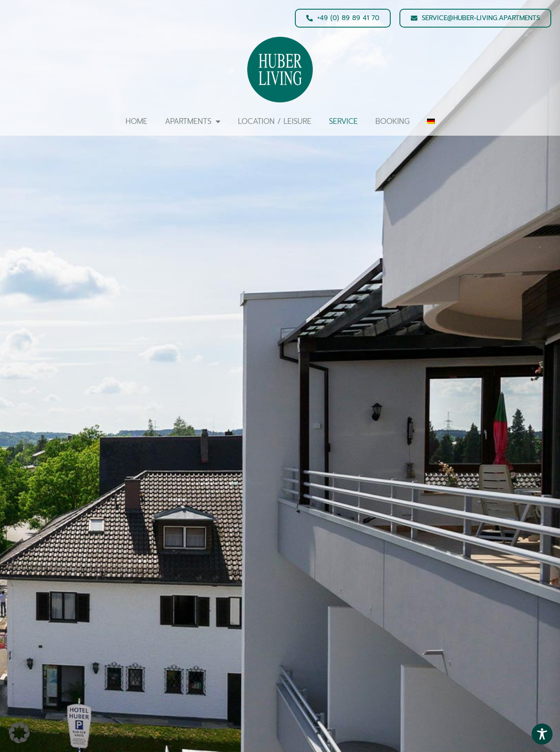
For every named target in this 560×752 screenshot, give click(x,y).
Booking (392, 121)
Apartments (193, 121)
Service (343, 121)
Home (136, 121)
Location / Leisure (275, 121)
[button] (19, 733)
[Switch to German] (431, 121)
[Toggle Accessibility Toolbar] (542, 734)
